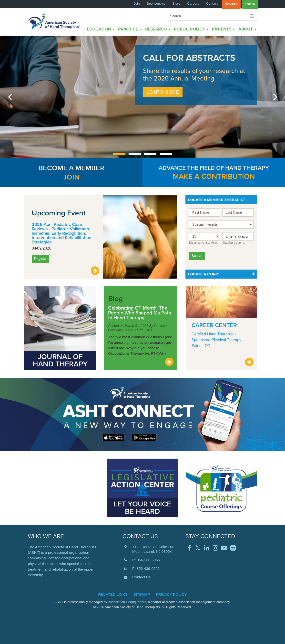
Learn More (163, 92)
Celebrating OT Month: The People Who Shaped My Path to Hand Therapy (140, 313)
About (247, 29)
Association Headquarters (127, 602)
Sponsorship (156, 4)
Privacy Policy (171, 594)
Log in (250, 4)
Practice (130, 29)
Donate (231, 4)
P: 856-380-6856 (146, 560)
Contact (212, 4)
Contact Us (141, 577)
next (275, 97)
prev (10, 97)
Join (137, 4)
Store (176, 4)
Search (252, 16)
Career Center (214, 325)
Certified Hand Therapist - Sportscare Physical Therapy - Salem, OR (218, 340)
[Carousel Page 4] (166, 154)
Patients (224, 29)
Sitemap (142, 594)
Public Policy (191, 29)
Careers (193, 4)
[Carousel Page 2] (135, 154)
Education (101, 29)
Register (41, 259)
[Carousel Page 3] (150, 154)
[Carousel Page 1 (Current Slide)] (119, 154)
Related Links (113, 594)
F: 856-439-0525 (146, 569)
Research (158, 29)
